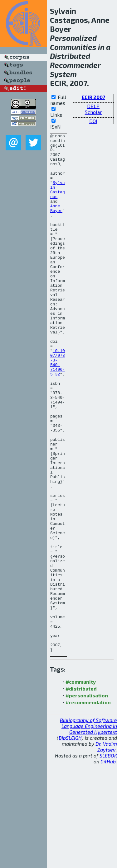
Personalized (73, 38)
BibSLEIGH (70, 841)
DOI (93, 121)
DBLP (93, 106)
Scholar (93, 112)
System (63, 74)
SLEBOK (108, 859)
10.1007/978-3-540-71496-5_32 (58, 408)
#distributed (81, 792)
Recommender (75, 65)
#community (81, 785)
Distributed (70, 56)
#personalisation (87, 799)
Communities (73, 47)
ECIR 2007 (93, 97)
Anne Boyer (56, 224)
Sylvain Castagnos (58, 201)
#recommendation (88, 806)
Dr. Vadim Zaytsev (106, 850)
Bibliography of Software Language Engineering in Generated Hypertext (88, 830)
